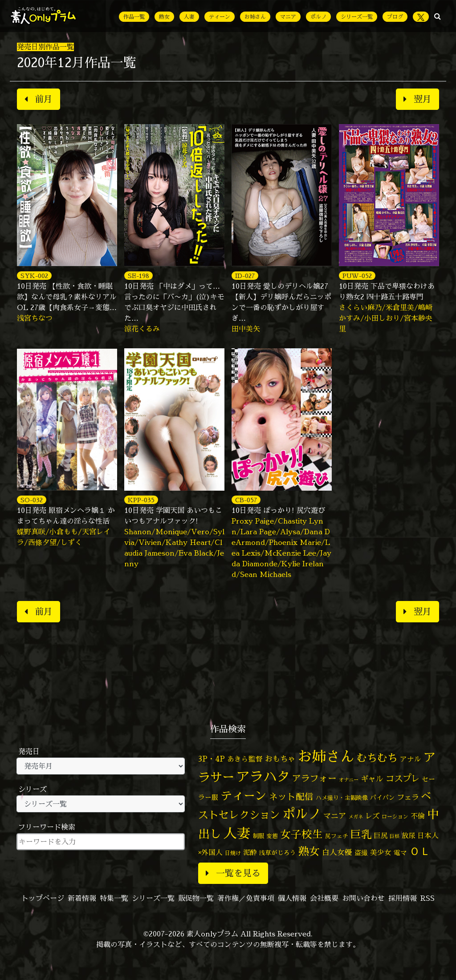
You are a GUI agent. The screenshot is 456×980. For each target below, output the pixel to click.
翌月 (417, 99)
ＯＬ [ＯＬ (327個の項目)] (420, 851)
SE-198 (138, 276)
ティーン (220, 17)
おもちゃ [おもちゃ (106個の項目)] (280, 759)
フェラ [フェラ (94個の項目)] (408, 797)
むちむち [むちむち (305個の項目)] (377, 758)
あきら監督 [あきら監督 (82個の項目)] (245, 759)
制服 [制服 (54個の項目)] (258, 836)
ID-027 (245, 276)
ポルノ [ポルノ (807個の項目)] (302, 814)
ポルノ (318, 17)
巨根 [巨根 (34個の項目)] (395, 836)
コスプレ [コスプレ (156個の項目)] (403, 778)
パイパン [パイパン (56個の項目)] (383, 797)
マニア (288, 17)
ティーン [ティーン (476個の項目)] (244, 795)
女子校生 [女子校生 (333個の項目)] (301, 834)
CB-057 (246, 500)
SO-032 (32, 500)
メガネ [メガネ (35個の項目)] (356, 817)
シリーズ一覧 (357, 17)
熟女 (164, 17)
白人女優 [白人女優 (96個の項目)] (337, 852)
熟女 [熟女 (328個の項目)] (309, 851)
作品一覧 (134, 17)
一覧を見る (233, 873)
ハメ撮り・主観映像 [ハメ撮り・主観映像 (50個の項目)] (342, 798)
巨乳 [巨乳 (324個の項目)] (361, 834)
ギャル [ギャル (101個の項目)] (372, 779)
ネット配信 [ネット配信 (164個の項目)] (291, 797)
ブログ (395, 17)
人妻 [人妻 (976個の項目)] (237, 833)
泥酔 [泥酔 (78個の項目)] (250, 852)
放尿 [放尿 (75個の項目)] (408, 836)
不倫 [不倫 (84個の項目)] (418, 816)
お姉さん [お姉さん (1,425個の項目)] (326, 756)
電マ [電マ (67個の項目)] (400, 853)
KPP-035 (141, 500)
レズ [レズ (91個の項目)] (372, 816)
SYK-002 (34, 276)
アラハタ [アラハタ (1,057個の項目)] (263, 777)
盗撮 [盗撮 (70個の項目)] (361, 853)
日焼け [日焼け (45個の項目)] (233, 853)
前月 (39, 99)
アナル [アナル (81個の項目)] (411, 759)
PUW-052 (357, 276)
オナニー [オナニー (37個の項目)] (349, 780)
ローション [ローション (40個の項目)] (395, 817)
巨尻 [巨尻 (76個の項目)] (381, 836)
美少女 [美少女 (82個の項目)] (381, 852)
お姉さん (255, 17)
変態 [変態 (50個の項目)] (272, 836)
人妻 (189, 17)
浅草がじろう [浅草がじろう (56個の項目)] (277, 853)
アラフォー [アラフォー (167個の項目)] (314, 778)
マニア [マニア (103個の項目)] (335, 816)
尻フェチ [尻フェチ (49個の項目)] (337, 836)
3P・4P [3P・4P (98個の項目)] (212, 759)
